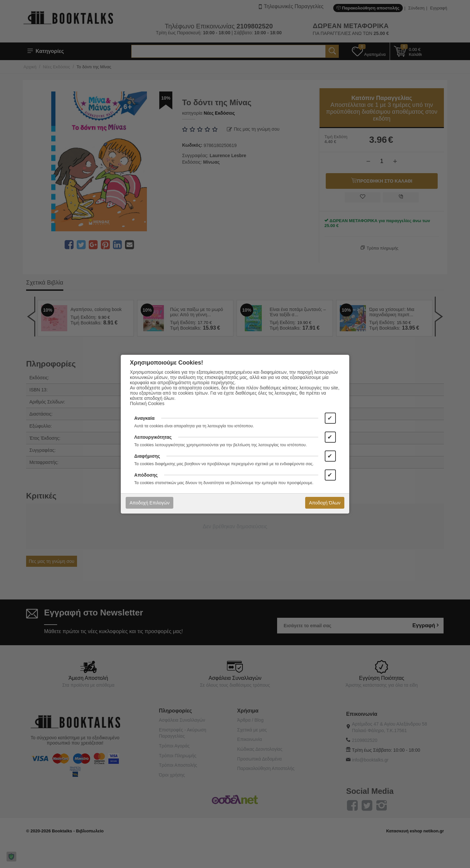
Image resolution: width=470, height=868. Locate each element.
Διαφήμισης (147, 456)
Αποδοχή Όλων (325, 503)
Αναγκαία (144, 418)
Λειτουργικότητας (153, 437)
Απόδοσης (146, 475)
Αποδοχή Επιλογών (149, 503)
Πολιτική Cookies (147, 403)
